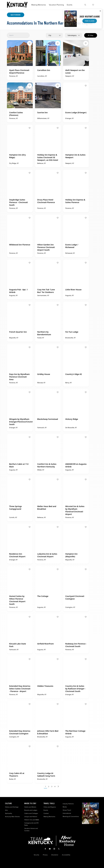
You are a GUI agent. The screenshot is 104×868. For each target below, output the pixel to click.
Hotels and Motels (30, 807)
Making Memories (39, 5)
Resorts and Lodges (31, 810)
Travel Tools (49, 804)
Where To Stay (30, 804)
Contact (46, 813)
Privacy (45, 855)
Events (70, 5)
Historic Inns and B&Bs (32, 820)
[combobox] (54, 35)
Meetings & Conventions (71, 816)
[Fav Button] (30, 43)
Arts (6, 810)
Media (65, 807)
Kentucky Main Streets (12, 817)
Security (36, 855)
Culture (8, 804)
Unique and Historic (31, 817)
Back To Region (16, 15)
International (67, 813)
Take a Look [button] (90, 21)
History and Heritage (12, 807)
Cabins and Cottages (31, 813)
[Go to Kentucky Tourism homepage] (17, 5)
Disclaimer (55, 855)
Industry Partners (68, 804)
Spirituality (9, 813)
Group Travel (67, 810)
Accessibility (66, 855)
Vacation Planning (56, 5)
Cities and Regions (50, 807)
